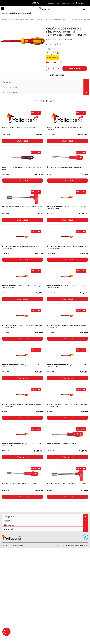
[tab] (45, 82)
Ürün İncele (22, 141)
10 (53, 62)
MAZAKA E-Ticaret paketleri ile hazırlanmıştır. (73, 545)
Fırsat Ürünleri (6, 632)
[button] (45, 82)
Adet (62, 62)
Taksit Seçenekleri (56, 75)
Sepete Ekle (69, 68)
